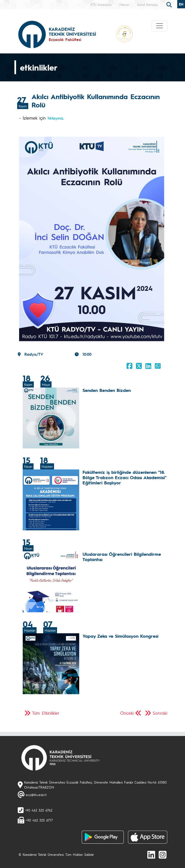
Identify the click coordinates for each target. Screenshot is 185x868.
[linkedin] (151, 854)
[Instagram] (163, 854)
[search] (170, 4)
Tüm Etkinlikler (46, 713)
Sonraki (160, 713)
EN (181, 4)
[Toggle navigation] (160, 26)
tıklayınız (55, 118)
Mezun (124, 4)
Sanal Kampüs (147, 4)
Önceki (127, 713)
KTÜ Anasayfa (101, 4)
